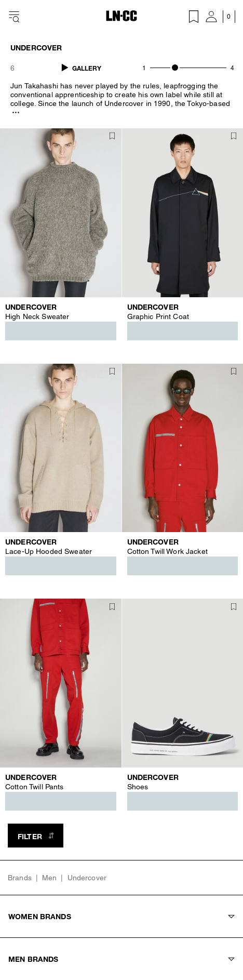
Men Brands (122, 959)
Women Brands (122, 916)
